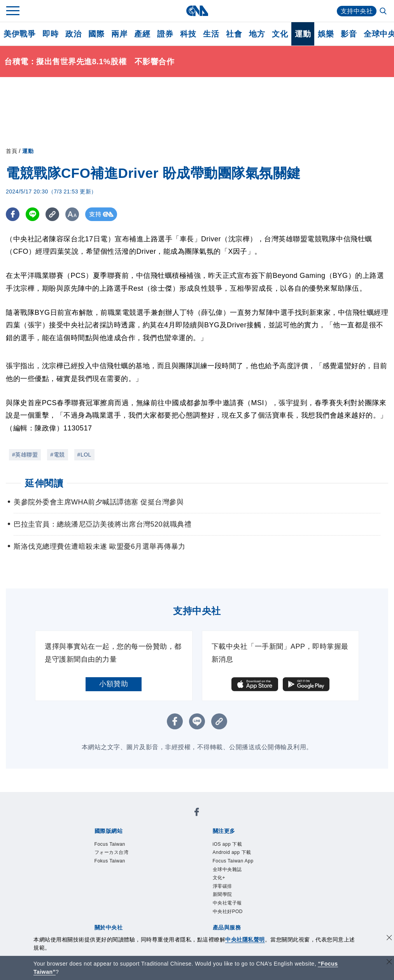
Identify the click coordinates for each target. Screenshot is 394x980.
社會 (234, 34)
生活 (211, 34)
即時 (50, 34)
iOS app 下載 (228, 844)
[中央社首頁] (197, 11)
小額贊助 (114, 684)
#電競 (57, 455)
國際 (96, 34)
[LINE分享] (32, 214)
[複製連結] (52, 214)
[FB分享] (13, 214)
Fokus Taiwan (110, 861)
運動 (303, 34)
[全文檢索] (384, 12)
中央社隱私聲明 (245, 940)
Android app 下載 (232, 852)
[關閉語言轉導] (389, 963)
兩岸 (119, 34)
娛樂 (326, 34)
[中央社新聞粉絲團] (197, 813)
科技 (188, 34)
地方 (257, 34)
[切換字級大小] (72, 214)
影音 (349, 34)
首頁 (11, 151)
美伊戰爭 (19, 34)
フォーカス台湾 (112, 852)
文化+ (219, 878)
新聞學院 (222, 894)
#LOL (84, 455)
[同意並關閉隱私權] (389, 939)
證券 (165, 34)
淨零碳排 (222, 886)
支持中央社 (357, 11)
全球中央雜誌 (227, 869)
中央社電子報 (227, 903)
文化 (280, 34)
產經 (142, 34)
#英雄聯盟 (25, 455)
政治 (73, 34)
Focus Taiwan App (233, 861)
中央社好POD (228, 912)
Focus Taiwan (110, 844)
